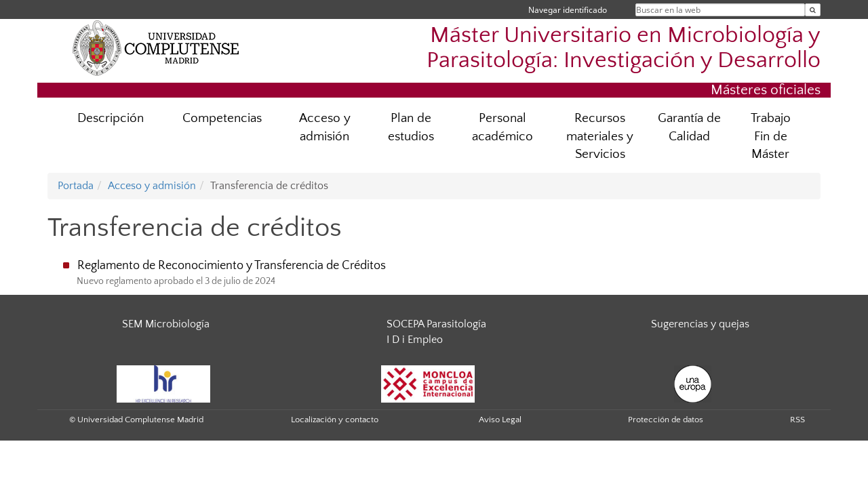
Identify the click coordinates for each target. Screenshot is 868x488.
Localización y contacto (335, 420)
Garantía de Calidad (689, 127)
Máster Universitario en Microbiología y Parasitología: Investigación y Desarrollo (624, 48)
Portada (76, 186)
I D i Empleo (415, 340)
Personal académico (502, 127)
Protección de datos (666, 420)
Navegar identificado (568, 10)
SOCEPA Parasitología (436, 324)
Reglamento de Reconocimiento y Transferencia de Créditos (232, 266)
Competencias (222, 118)
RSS (797, 420)
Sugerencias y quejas (700, 324)
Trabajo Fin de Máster (771, 137)
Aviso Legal (500, 420)
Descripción (111, 118)
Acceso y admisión (325, 127)
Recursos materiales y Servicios (600, 137)
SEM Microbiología (166, 324)
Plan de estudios (411, 127)
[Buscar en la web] (813, 10)
